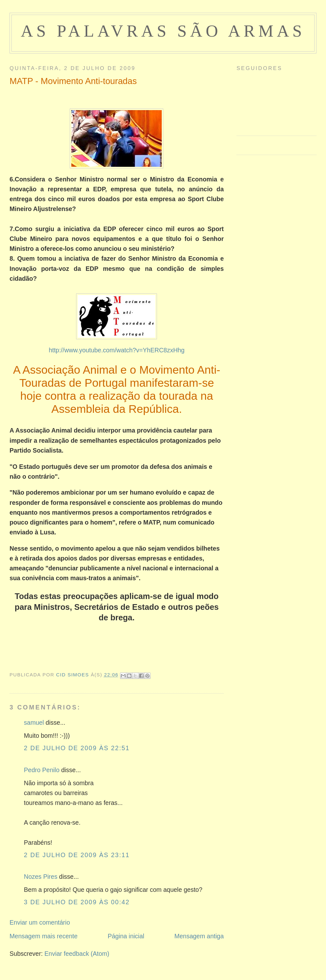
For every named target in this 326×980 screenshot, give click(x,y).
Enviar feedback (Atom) (77, 954)
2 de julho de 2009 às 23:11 (77, 855)
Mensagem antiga (199, 936)
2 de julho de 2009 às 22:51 (77, 748)
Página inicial (126, 936)
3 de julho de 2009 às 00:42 (77, 902)
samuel (34, 723)
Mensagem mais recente (44, 936)
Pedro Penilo (42, 770)
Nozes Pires (41, 877)
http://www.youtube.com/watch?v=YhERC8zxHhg (117, 350)
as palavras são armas (163, 31)
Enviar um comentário (40, 922)
